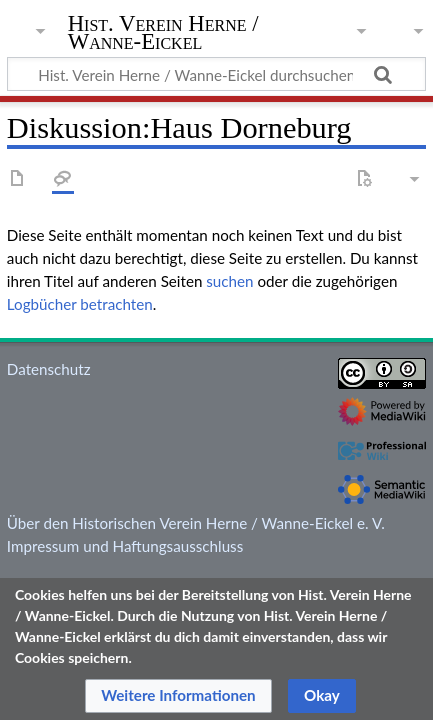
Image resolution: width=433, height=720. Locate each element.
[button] (178, 696)
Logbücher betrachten (80, 304)
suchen (229, 281)
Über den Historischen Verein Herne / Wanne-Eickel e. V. (196, 523)
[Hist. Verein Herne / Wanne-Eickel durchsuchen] (216, 74)
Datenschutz (49, 369)
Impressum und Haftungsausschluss (125, 546)
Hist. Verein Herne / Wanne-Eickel (163, 34)
